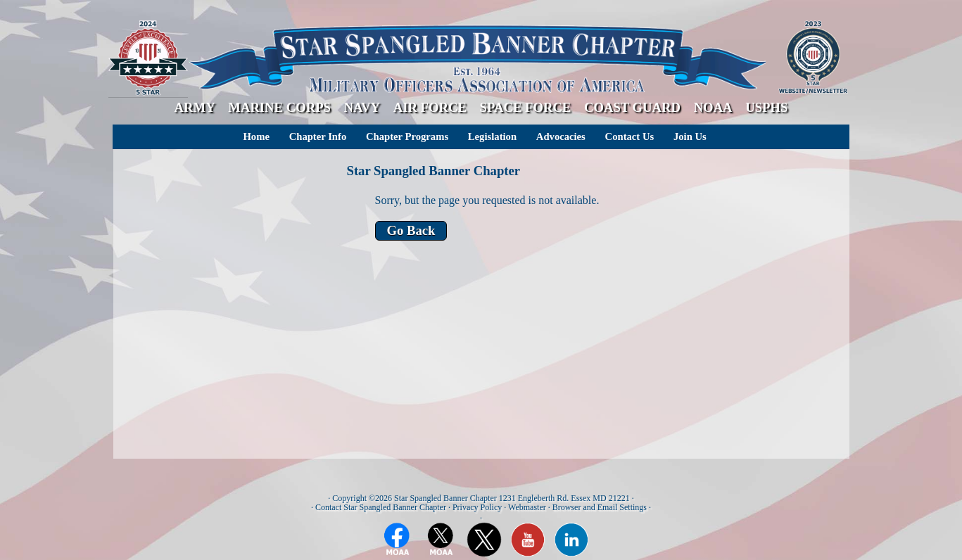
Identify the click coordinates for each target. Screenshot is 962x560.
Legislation (492, 136)
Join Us (690, 136)
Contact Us (630, 136)
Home (256, 136)
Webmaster (527, 507)
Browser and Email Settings (600, 507)
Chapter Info (318, 136)
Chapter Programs (407, 136)
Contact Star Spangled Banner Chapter (381, 507)
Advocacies (561, 136)
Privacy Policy (477, 507)
